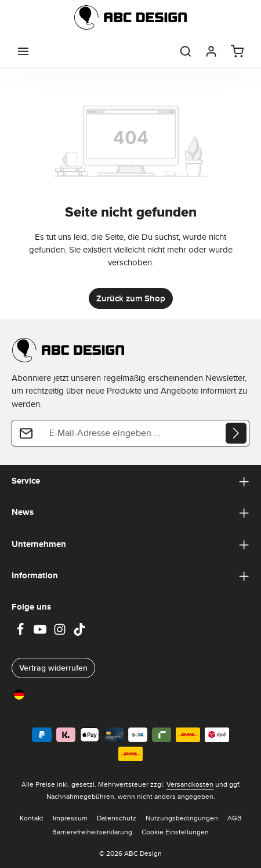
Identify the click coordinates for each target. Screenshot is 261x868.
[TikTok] (79, 633)
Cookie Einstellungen (175, 832)
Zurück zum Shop (131, 298)
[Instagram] (61, 633)
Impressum (70, 818)
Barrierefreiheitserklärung (92, 832)
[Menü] (23, 51)
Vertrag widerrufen (53, 668)
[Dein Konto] (211, 51)
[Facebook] (21, 633)
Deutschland (44, 694)
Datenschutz (117, 818)
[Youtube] (41, 633)
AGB (235, 818)
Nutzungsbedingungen (182, 818)
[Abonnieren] (236, 433)
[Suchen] (186, 51)
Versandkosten (190, 784)
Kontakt (32, 818)
